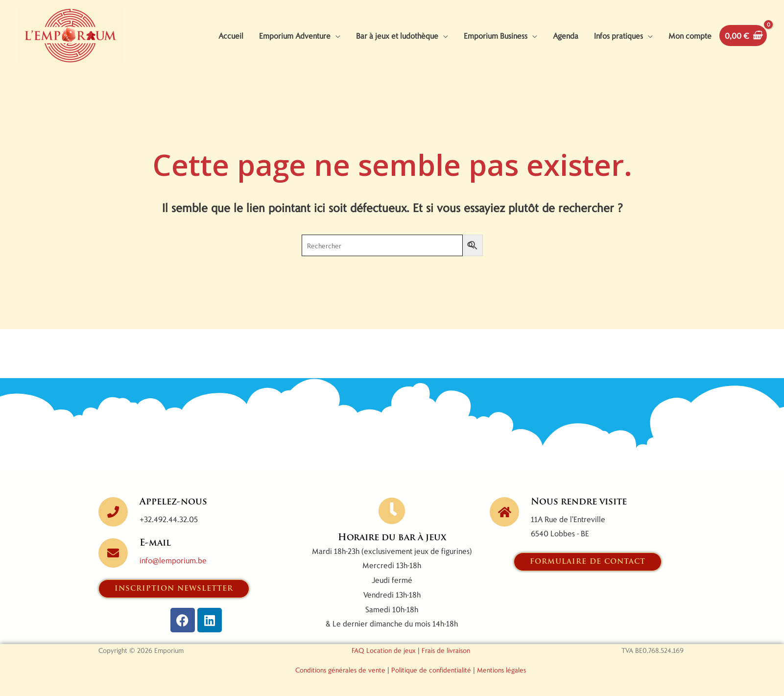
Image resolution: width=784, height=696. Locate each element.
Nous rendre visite (579, 502)
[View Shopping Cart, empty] (743, 36)
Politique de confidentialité (431, 670)
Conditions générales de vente (340, 670)
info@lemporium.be (173, 560)
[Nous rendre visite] (504, 512)
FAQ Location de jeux (384, 650)
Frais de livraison (446, 650)
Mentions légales (501, 670)
